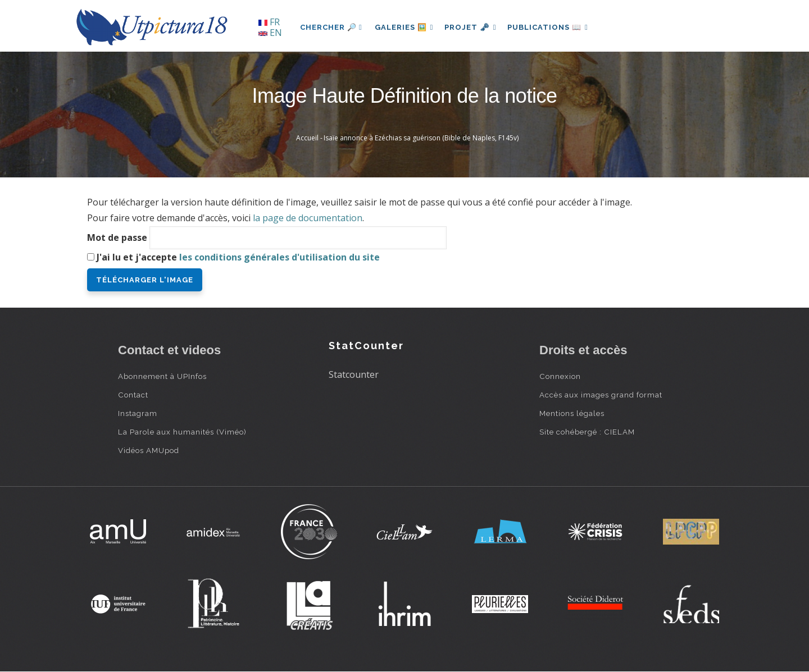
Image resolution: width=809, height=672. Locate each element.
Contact (133, 395)
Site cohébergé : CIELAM (587, 432)
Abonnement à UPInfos (162, 376)
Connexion (560, 376)
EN (270, 33)
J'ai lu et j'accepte (238, 257)
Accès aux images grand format (601, 395)
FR (269, 22)
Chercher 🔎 (331, 27)
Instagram (138, 413)
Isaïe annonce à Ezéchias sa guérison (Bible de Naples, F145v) (421, 138)
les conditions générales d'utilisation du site (279, 257)
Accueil (307, 138)
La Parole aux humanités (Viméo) (182, 432)
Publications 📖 (554, 27)
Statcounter (354, 374)
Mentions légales (572, 413)
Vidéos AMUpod (149, 450)
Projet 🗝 (474, 27)
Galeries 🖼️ (405, 27)
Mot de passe (117, 237)
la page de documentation (308, 218)
